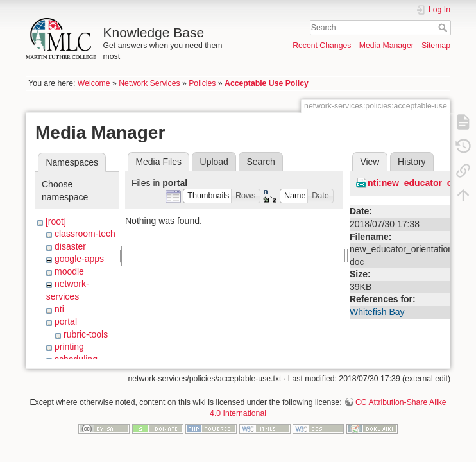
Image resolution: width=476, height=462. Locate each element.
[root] (56, 221)
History (412, 162)
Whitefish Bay (377, 312)
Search (444, 28)
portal (66, 321)
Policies (202, 83)
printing (69, 346)
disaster (70, 246)
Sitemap (436, 46)
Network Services (149, 83)
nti (59, 309)
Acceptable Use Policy (267, 83)
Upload (214, 162)
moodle (69, 271)
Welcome (94, 83)
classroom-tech (85, 234)
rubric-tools (86, 334)
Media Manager (387, 46)
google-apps (79, 259)
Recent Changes (322, 46)
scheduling (76, 359)
